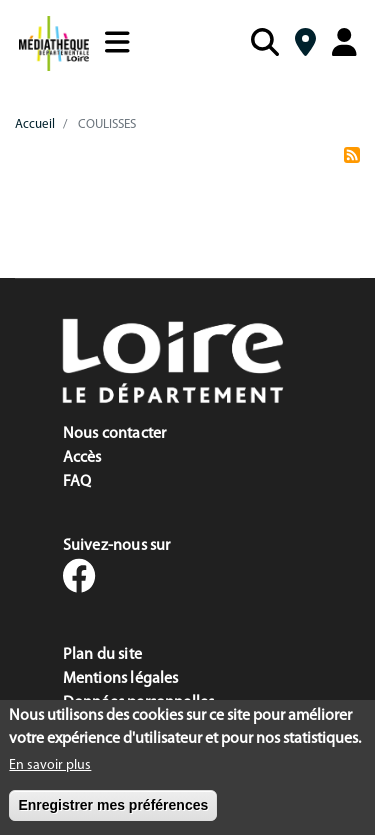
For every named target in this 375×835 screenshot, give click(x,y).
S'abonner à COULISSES (352, 162)
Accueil (35, 124)
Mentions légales (121, 679)
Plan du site (102, 655)
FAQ (77, 482)
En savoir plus (50, 770)
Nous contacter (115, 434)
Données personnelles (139, 703)
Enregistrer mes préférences (113, 810)
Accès (82, 458)
